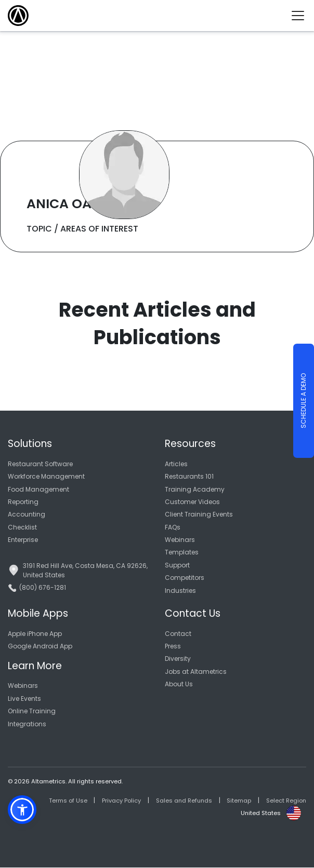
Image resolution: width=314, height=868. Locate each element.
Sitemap (239, 801)
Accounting (27, 514)
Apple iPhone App (35, 634)
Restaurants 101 (189, 476)
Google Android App (40, 646)
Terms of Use (68, 801)
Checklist (22, 527)
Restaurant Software (40, 464)
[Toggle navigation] (302, 16)
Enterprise (23, 540)
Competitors (185, 578)
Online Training (32, 711)
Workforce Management (46, 476)
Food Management (38, 489)
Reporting (23, 502)
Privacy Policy (121, 801)
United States (261, 813)
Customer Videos (192, 502)
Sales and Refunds (184, 801)
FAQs (173, 527)
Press (173, 646)
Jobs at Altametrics (196, 672)
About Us (179, 684)
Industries (180, 591)
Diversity (178, 659)
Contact (178, 634)
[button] (22, 810)
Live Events (24, 699)
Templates (182, 552)
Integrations (27, 724)
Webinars (180, 540)
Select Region (286, 801)
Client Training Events (199, 514)
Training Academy (195, 489)
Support (177, 565)
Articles (176, 464)
